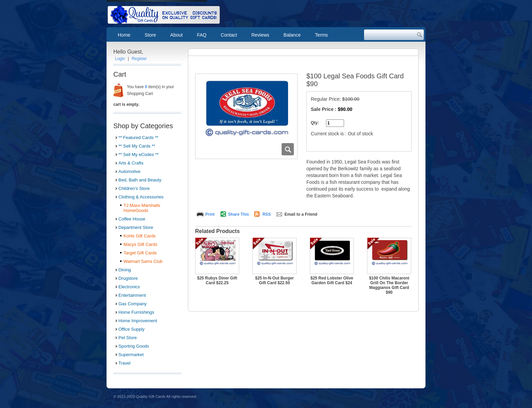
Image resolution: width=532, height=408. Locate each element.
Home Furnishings (136, 312)
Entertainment (132, 295)
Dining (125, 270)
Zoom (288, 149)
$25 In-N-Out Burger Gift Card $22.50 (274, 280)
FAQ (202, 35)
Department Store (136, 227)
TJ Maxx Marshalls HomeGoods (142, 208)
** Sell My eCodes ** (139, 154)
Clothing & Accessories (141, 197)
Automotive (129, 171)
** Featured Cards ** (138, 138)
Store (150, 35)
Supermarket (131, 355)
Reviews (260, 35)
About (177, 35)
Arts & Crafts (131, 163)
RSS (267, 214)
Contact (229, 35)
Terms (321, 35)
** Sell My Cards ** (137, 146)
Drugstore (128, 278)
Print (210, 214)
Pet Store (128, 338)
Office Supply (131, 329)
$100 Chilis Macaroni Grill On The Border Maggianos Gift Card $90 (389, 285)
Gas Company (132, 304)
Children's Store (134, 188)
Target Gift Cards (140, 253)
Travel (125, 363)
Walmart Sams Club (143, 261)
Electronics (129, 287)
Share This (238, 214)
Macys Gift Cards (140, 244)
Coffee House (132, 219)
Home (124, 35)
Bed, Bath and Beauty (140, 180)
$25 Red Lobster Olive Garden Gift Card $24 (332, 280)
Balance (292, 35)
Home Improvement (138, 321)
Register (139, 59)
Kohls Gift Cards (140, 236)
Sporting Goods (134, 346)
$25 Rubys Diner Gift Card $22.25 (217, 280)
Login (120, 59)
